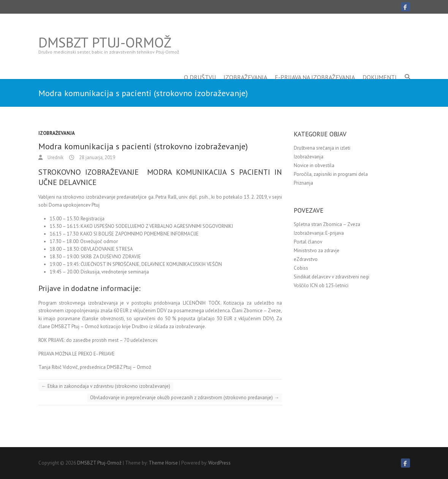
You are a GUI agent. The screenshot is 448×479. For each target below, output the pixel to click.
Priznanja (303, 183)
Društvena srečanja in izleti (322, 148)
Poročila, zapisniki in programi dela (331, 174)
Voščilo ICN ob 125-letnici (321, 285)
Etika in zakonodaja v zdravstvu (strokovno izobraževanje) (106, 386)
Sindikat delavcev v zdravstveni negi (332, 277)
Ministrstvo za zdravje (317, 251)
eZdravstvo (306, 259)
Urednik (55, 157)
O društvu (200, 66)
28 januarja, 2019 (97, 157)
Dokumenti (380, 66)
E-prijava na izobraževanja (315, 66)
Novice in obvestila (314, 165)
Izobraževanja (245, 66)
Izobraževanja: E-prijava (319, 233)
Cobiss (301, 268)
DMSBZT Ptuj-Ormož (105, 43)
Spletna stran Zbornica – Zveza (327, 224)
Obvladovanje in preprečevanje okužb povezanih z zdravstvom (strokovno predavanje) (184, 398)
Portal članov (308, 242)
